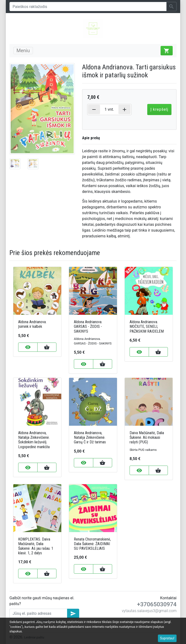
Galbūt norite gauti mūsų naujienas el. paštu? (42, 601)
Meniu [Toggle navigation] (23, 51)
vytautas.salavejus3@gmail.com (149, 611)
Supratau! (167, 638)
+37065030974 (157, 604)
